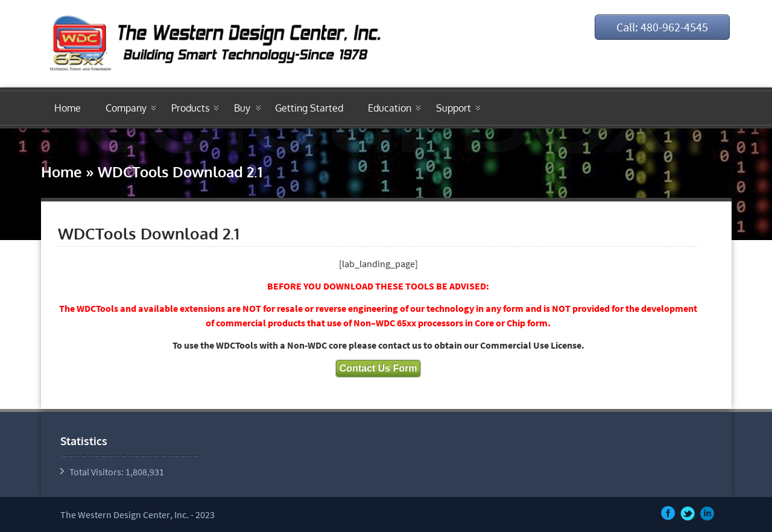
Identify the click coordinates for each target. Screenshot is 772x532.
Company (126, 108)
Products (190, 108)
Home (68, 108)
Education (390, 108)
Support (454, 108)
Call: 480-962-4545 (662, 27)
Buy (242, 108)
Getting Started (309, 108)
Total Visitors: (97, 472)
